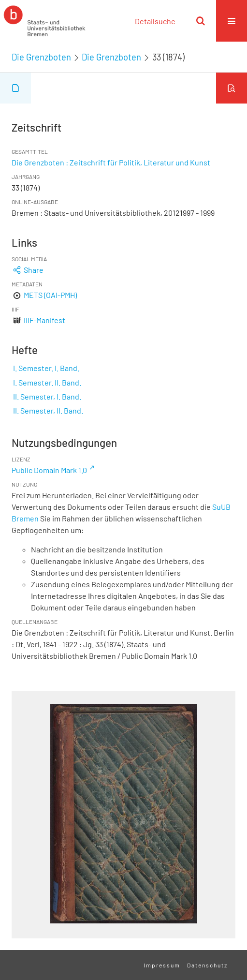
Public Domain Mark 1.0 (49, 470)
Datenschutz (207, 965)
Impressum (162, 965)
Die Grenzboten (41, 57)
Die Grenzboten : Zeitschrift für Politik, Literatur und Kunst (111, 162)
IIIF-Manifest (44, 320)
